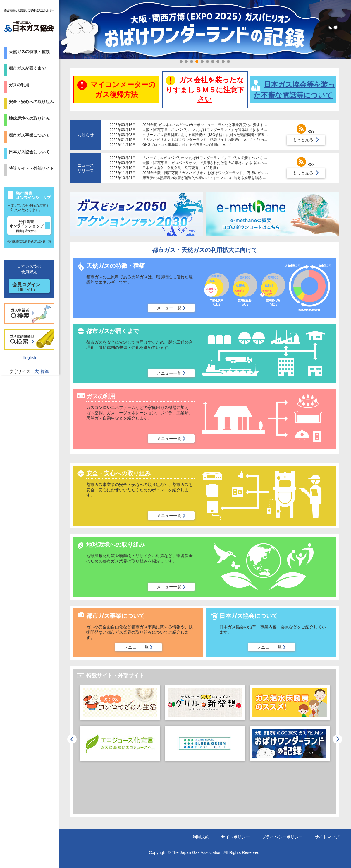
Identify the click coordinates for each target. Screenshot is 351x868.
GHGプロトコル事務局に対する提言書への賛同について (187, 145)
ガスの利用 (19, 85)
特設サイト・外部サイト (31, 168)
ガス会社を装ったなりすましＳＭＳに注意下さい (205, 89)
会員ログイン (26, 287)
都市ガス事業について (29, 135)
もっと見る (303, 140)
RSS (306, 132)
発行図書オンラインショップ (26, 226)
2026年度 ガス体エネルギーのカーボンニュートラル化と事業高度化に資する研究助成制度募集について (224, 125)
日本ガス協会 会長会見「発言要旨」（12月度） (181, 168)
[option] (120, 726)
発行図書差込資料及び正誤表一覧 (29, 241)
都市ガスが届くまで (27, 68)
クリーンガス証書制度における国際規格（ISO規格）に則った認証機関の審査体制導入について (217, 135)
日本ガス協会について (29, 152)
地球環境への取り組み (29, 118)
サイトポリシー (235, 837)
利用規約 (201, 837)
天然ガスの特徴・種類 (29, 52)
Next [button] (338, 739)
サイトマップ (327, 837)
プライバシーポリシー (282, 837)
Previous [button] (72, 739)
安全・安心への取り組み (31, 102)
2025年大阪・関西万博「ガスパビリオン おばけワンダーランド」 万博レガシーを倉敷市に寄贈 (217, 173)
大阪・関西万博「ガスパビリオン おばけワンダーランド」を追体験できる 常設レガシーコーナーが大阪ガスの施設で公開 (238, 130)
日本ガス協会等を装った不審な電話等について (293, 89)
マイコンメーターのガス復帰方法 (116, 89)
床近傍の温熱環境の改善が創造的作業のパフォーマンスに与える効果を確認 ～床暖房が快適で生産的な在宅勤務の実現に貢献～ (243, 178)
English (29, 357)
